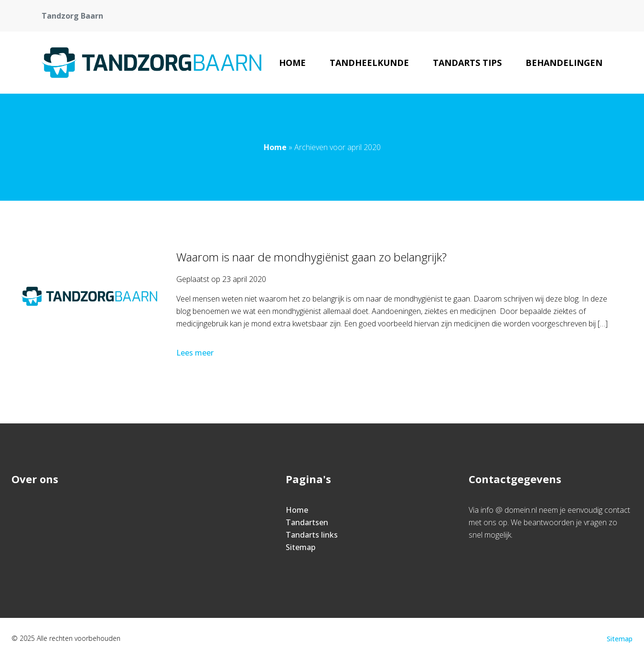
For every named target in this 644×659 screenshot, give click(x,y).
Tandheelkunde (369, 63)
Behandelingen (564, 63)
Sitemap (301, 547)
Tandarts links (312, 535)
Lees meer (196, 353)
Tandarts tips (467, 63)
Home (292, 63)
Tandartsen (307, 522)
